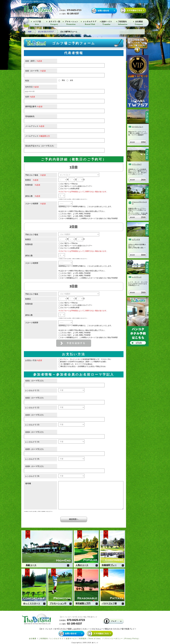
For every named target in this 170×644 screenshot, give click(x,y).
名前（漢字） (34, 61)
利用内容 (33, 185)
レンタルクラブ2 (32, 408)
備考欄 (28, 483)
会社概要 (33, 639)
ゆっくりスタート (32, 603)
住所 (30, 97)
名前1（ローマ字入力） (35, 381)
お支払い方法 (34, 360)
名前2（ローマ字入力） (35, 398)
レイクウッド (137, 277)
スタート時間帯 (35, 204)
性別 (27, 81)
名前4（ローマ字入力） (35, 432)
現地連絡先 (30, 116)
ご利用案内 (43, 639)
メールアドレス (35, 126)
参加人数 (33, 196)
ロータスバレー (138, 127)
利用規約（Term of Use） (91, 639)
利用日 (32, 180)
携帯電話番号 (34, 107)
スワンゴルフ (137, 164)
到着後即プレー (109, 565)
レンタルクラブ (57, 639)
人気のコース (82, 565)
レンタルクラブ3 (32, 425)
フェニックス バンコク (139, 203)
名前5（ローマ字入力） (35, 449)
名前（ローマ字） (35, 71)
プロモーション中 (58, 603)
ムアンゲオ (136, 239)
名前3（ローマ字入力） (35, 415)
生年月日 (32, 87)
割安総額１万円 (83, 603)
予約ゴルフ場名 (35, 175)
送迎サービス (71, 639)
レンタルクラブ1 (32, 390)
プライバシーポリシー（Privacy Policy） (122, 639)
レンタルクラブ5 (32, 459)
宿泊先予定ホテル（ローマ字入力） (40, 146)
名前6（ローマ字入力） (35, 466)
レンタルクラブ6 (32, 476)
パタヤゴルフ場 (109, 603)
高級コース (31, 565)
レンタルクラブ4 (32, 442)
